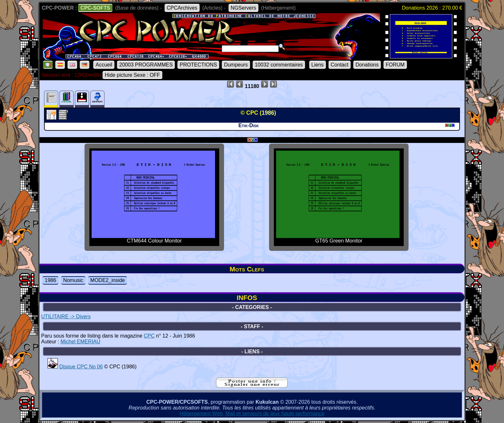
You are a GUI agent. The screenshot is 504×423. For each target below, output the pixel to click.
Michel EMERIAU (80, 342)
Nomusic (73, 280)
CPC (149, 336)
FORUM (395, 65)
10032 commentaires (279, 65)
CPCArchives (182, 8)
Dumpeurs (236, 65)
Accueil (104, 65)
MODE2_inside (108, 280)
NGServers (243, 8)
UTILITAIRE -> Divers (66, 317)
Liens (318, 65)
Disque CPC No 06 (81, 367)
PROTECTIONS (198, 65)
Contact (340, 65)
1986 (50, 280)
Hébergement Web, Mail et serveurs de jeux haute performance (252, 414)
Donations (367, 65)
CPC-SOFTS (95, 8)
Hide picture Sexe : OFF (132, 75)
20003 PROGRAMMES (146, 65)
